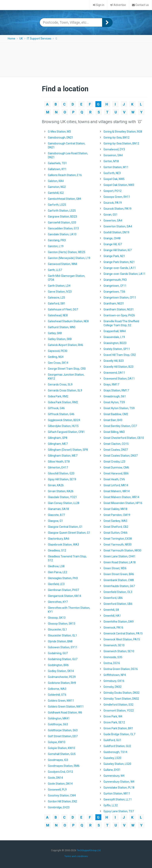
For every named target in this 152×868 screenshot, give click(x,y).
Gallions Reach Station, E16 (65, 175)
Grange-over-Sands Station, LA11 (124, 274)
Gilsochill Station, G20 (61, 473)
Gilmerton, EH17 (58, 467)
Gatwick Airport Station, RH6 (66, 345)
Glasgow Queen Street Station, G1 (69, 533)
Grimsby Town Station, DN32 (121, 699)
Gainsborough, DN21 (61, 138)
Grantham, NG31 (114, 303)
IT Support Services (39, 39)
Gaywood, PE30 (58, 351)
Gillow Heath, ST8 (59, 462)
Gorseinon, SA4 (113, 155)
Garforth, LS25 (57, 205)
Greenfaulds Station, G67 (119, 586)
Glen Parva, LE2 (57, 572)
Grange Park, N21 (114, 256)
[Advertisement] (77, 59)
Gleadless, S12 (57, 550)
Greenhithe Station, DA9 (119, 622)
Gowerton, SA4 (113, 221)
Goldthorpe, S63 (58, 724)
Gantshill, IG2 (56, 193)
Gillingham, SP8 (58, 438)
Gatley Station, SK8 (60, 339)
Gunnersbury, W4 (114, 776)
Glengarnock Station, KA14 (65, 596)
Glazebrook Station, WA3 (63, 545)
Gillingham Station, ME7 (63, 456)
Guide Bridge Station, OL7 (119, 734)
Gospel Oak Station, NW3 (119, 185)
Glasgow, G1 (55, 521)
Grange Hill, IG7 (113, 244)
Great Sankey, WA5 (115, 521)
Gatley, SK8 (55, 333)
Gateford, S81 (57, 303)
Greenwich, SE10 (114, 645)
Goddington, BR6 (58, 665)
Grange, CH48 (112, 238)
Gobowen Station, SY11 (63, 647)
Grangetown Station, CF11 (120, 298)
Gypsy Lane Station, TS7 (119, 811)
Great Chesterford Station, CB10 (124, 438)
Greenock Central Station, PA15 (123, 633)
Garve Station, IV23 (60, 292)
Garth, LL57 (55, 270)
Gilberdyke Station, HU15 (63, 426)
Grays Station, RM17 (116, 390)
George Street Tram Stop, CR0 (67, 369)
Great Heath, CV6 (114, 479)
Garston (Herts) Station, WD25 (67, 252)
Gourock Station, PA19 (117, 209)
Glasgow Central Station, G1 (65, 527)
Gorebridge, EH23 (59, 807)
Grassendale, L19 (114, 337)
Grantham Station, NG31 (119, 309)
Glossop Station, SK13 (62, 624)
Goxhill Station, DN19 (116, 232)
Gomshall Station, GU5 (62, 754)
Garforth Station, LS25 (62, 211)
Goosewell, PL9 (57, 790)
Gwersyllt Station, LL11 (118, 799)
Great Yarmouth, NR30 (118, 545)
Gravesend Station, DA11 (119, 379)
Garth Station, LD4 (59, 286)
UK (21, 39)
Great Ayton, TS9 (114, 402)
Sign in (99, 5)
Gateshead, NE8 (58, 315)
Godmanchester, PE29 (62, 677)
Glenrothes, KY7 (58, 602)
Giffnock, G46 (56, 408)
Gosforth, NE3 (112, 173)
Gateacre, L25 (57, 298)
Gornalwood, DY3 (114, 149)
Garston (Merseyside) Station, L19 (69, 258)
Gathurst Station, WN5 (62, 327)
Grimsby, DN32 (113, 687)
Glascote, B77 (56, 515)
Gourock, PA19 (113, 203)
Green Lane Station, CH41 (119, 556)
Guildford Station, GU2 (117, 746)
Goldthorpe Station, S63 (63, 730)
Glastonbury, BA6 (59, 539)
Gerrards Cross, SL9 (60, 385)
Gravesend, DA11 (114, 373)
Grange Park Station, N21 (119, 262)
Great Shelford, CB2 (116, 527)
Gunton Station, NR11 (117, 794)
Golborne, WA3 (57, 689)
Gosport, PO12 (113, 191)
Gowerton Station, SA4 (118, 226)
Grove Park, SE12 (114, 722)
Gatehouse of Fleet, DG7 (63, 309)
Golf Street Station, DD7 (63, 736)
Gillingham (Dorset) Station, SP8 (68, 450)
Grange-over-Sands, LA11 (120, 268)
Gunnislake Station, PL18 (119, 788)
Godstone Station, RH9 (62, 683)
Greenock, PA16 (113, 628)
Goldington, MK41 (59, 718)
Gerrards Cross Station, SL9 (65, 390)
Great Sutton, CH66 (115, 533)
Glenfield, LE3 (56, 584)
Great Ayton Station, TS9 (119, 408)
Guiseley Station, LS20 (117, 764)
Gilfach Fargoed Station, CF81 (66, 432)
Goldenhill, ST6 (57, 695)
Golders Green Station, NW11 (66, 707)
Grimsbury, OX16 (114, 681)
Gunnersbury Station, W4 (119, 782)
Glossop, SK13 (57, 618)
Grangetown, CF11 (115, 286)
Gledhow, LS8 (56, 566)
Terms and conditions (76, 856)
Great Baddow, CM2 (116, 414)
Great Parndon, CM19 (117, 515)
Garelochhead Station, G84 (65, 199)
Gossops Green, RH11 (117, 197)
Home (11, 39)
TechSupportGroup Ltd (89, 850)
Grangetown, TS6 (114, 292)
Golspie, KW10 (57, 742)
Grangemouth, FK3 (115, 280)
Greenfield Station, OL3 (118, 592)
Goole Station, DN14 (60, 784)
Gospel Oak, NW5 (114, 179)
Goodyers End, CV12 (60, 772)
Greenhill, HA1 (112, 616)
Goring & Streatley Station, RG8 (123, 132)
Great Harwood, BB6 (116, 473)
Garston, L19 (56, 246)
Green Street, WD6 (115, 568)
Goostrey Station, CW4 (62, 795)
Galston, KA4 (56, 181)
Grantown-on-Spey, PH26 (119, 315)
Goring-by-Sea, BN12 (116, 138)
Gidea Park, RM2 (58, 396)
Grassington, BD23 (115, 343)
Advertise (118, 5)
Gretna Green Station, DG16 (121, 669)
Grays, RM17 (111, 385)
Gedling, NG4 (56, 357)
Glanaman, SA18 (58, 509)
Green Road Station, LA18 (120, 562)
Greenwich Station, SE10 (119, 651)
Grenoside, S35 (113, 657)
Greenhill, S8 (111, 610)
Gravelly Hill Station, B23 (118, 367)
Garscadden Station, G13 (63, 228)
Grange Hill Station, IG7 (118, 250)
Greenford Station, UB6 (118, 604)
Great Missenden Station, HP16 (123, 503)
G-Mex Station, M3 (59, 132)
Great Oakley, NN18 (115, 509)
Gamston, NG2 (57, 187)
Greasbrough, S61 (115, 396)
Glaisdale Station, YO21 (62, 497)
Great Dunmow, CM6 (116, 467)
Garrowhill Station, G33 (62, 222)
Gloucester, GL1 (57, 630)
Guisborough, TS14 (115, 752)
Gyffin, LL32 (111, 805)
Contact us (140, 5)
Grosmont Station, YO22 (119, 711)
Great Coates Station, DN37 (121, 456)
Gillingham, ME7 (58, 444)
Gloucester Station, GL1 (62, 635)
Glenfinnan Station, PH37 (63, 590)
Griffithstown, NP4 (115, 675)
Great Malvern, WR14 (117, 491)
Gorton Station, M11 (116, 167)
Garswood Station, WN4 (63, 264)
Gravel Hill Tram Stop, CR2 (120, 355)
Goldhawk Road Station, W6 (65, 712)
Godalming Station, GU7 (63, 659)
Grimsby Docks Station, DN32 (122, 693)
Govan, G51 (111, 215)
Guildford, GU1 (112, 740)
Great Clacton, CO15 (116, 444)
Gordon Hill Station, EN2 (62, 801)
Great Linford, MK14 (116, 485)
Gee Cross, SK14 (58, 363)
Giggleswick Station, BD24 (64, 420)
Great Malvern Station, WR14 (121, 497)
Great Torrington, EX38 (118, 539)
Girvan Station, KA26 (61, 491)
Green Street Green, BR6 (119, 574)
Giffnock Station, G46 (61, 414)
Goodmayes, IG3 (58, 760)
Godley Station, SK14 (61, 671)
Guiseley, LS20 (112, 758)
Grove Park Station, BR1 (118, 728)
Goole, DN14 (55, 778)
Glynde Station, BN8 (60, 641)
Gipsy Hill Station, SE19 (62, 479)
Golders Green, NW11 (61, 701)
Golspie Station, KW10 (61, 748)
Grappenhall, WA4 (115, 331)
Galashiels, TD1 (57, 163)
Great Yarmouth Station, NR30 (122, 550)
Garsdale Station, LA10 (62, 234)
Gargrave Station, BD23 (62, 217)
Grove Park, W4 (113, 716)
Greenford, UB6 (113, 598)
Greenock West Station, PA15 (122, 639)
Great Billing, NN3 (114, 432)
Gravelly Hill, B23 (114, 361)
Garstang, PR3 (57, 240)
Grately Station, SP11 (117, 349)
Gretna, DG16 (112, 663)
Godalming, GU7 (58, 653)
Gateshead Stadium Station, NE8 (68, 321)
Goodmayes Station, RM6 (64, 766)
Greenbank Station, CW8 (119, 580)
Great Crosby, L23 (114, 462)
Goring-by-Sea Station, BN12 (121, 143)
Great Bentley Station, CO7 (120, 426)
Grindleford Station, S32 (118, 705)
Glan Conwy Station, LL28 (64, 503)
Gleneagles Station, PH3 (63, 578)
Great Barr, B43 (113, 420)
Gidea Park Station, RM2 (63, 402)
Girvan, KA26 (56, 485)
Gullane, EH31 (112, 770)
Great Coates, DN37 (116, 450)
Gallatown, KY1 (57, 169)
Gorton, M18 (111, 161)
